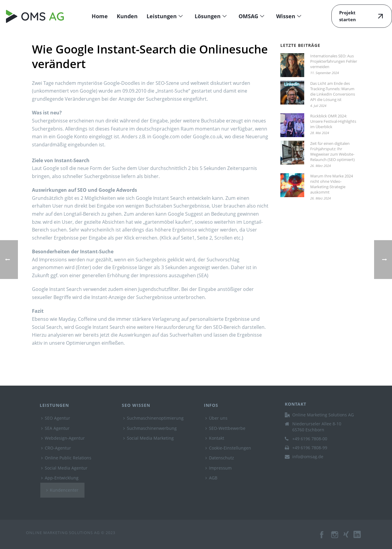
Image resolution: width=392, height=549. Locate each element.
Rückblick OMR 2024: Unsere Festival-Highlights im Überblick (333, 121)
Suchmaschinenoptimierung (153, 418)
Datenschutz (220, 458)
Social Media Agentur (64, 468)
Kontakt (215, 438)
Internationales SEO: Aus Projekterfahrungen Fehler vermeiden (334, 61)
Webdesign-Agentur (63, 438)
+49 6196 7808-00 (310, 439)
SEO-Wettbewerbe (225, 428)
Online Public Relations (66, 458)
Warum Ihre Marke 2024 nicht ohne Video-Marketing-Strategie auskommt (332, 184)
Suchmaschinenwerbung (150, 428)
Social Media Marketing (149, 438)
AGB (211, 478)
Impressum (219, 468)
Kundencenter (62, 490)
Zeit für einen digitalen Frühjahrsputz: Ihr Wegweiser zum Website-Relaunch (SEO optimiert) (332, 151)
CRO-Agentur (56, 448)
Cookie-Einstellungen (228, 448)
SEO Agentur (56, 418)
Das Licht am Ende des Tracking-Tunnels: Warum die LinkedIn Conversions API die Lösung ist (333, 91)
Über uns (216, 418)
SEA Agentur (55, 428)
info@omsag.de (308, 457)
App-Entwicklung (60, 478)
